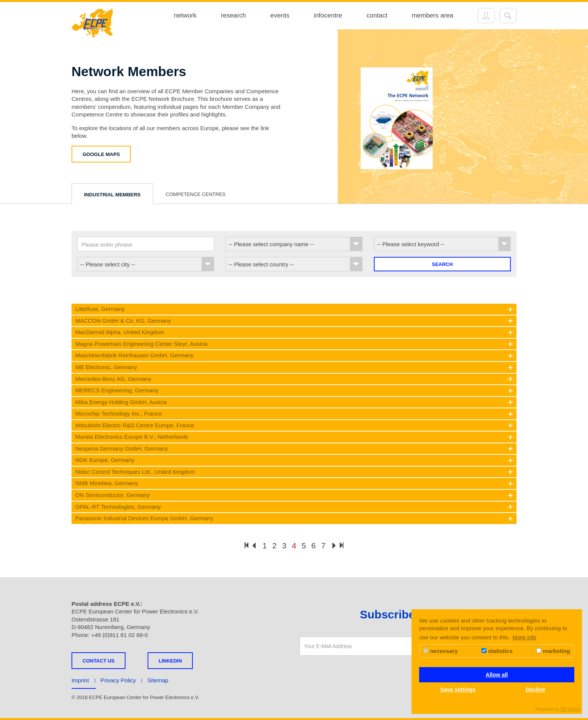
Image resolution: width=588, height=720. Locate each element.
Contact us (99, 661)
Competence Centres (196, 194)
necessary (441, 651)
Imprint (80, 680)
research (234, 15)
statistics (497, 651)
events (280, 15)
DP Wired (570, 709)
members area (432, 15)
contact (377, 15)
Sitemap (158, 680)
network (185, 15)
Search (443, 264)
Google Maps (101, 154)
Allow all (497, 675)
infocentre (328, 15)
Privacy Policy (118, 680)
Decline (535, 690)
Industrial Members (112, 195)
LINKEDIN (170, 661)
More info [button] (525, 637)
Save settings (458, 690)
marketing (553, 651)
